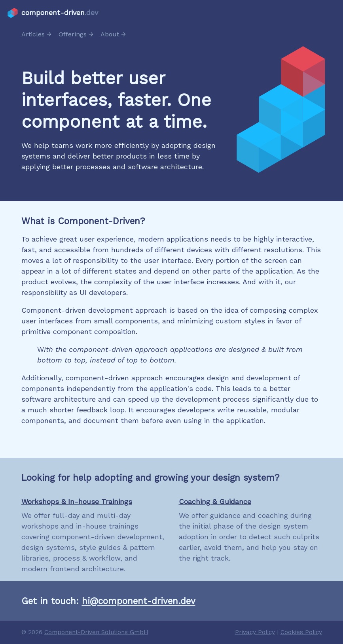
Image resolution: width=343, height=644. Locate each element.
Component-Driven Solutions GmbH (96, 632)
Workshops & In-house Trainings (77, 501)
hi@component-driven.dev (139, 601)
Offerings (73, 34)
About (110, 34)
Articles (33, 34)
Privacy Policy (255, 632)
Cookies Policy (301, 632)
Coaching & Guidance (215, 501)
